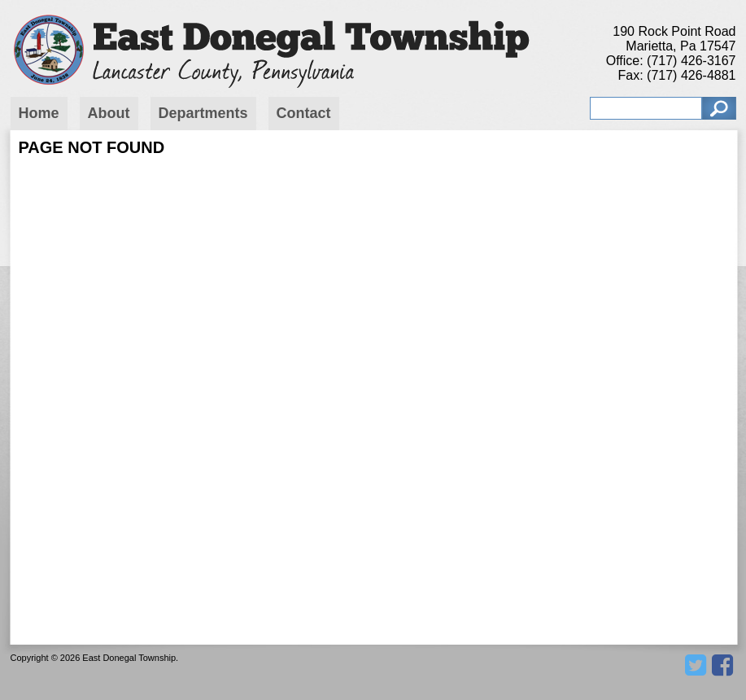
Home (39, 113)
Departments (203, 113)
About (109, 113)
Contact (304, 113)
